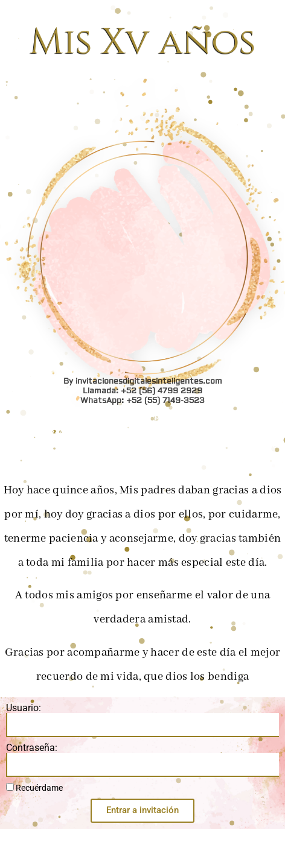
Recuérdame (34, 788)
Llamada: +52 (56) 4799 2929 (142, 14)
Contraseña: (32, 748)
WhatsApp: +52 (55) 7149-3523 (142, 24)
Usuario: (24, 708)
